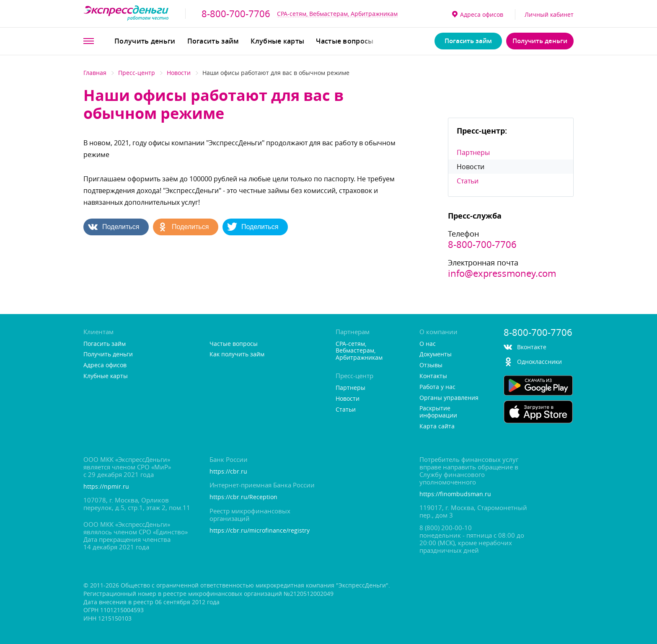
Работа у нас (437, 387)
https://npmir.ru (106, 487)
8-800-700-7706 (236, 14)
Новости (179, 73)
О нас (428, 344)
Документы (436, 354)
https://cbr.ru (228, 472)
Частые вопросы (345, 41)
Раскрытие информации (438, 412)
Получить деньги (145, 41)
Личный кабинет (549, 14)
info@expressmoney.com (502, 273)
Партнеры (473, 152)
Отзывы (431, 365)
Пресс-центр (137, 73)
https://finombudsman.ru (455, 494)
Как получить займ (237, 354)
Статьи (468, 181)
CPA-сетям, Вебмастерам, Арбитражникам (337, 14)
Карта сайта (437, 426)
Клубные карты (277, 41)
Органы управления (449, 398)
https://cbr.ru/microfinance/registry (260, 531)
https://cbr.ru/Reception (243, 497)
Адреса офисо (478, 14)
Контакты (433, 376)
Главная (95, 73)
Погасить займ (213, 41)
